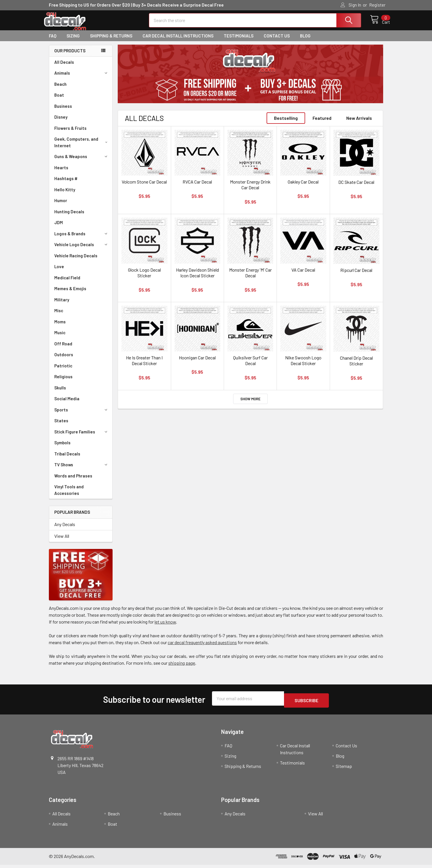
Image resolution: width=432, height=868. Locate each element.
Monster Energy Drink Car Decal (250, 190)
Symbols (62, 448)
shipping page (182, 668)
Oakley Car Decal (303, 187)
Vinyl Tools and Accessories (69, 495)
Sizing (73, 41)
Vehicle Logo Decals (82, 250)
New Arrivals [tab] (359, 123)
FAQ (53, 41)
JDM (59, 228)
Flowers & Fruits (70, 133)
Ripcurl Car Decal (356, 275)
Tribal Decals (67, 459)
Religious (63, 382)
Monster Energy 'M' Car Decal (250, 278)
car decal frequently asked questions (202, 647)
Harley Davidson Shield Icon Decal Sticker (197, 278)
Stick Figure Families (82, 437)
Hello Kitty (65, 195)
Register (377, 5)
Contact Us (277, 41)
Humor (61, 206)
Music (60, 338)
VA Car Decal (303, 275)
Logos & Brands (82, 239)
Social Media (67, 404)
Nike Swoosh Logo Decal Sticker (303, 366)
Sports (82, 415)
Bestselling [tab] (286, 123)
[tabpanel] (250, 79)
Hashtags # (66, 184)
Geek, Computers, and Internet (82, 147)
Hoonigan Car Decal (197, 363)
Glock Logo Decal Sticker (144, 278)
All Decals (64, 67)
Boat (59, 100)
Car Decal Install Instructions (178, 41)
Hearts (61, 173)
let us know (165, 627)
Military (62, 305)
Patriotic (63, 371)
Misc (59, 316)
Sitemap (344, 769)
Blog (305, 41)
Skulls (60, 393)
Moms (60, 327)
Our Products (70, 56)
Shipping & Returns (111, 41)
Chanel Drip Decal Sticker (356, 366)
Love (59, 272)
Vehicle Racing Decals (76, 261)
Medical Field (67, 283)
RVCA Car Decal (197, 187)
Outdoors (64, 360)
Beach (60, 89)
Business (63, 111)
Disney (61, 122)
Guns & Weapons (82, 162)
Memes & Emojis (70, 294)
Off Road (63, 349)
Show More (250, 404)
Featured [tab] (322, 123)
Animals (82, 78)
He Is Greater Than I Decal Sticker (144, 366)
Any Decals (65, 529)
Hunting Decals (69, 217)
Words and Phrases (73, 481)
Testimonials (239, 41)
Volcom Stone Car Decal (144, 187)
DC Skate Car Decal (356, 187)
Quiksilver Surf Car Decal (250, 366)
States (61, 426)
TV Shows (82, 470)
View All (62, 541)
